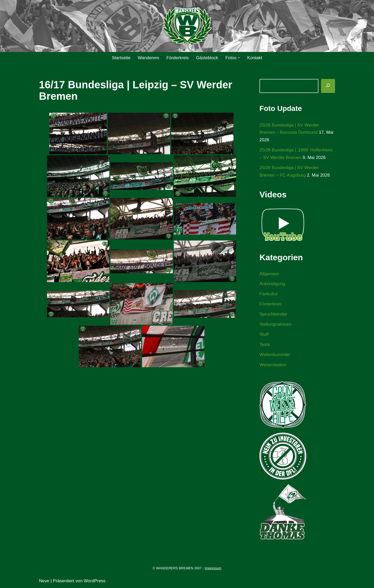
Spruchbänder (273, 314)
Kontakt (255, 58)
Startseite (121, 58)
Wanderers (148, 58)
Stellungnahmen (275, 324)
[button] (239, 58)
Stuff (264, 334)
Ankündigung (272, 284)
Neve (44, 581)
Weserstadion (273, 365)
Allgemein (269, 274)
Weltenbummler (275, 355)
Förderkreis (178, 58)
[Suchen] (328, 86)
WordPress (95, 581)
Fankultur (269, 294)
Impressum (213, 568)
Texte (265, 345)
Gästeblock (207, 58)
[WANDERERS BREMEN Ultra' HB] (187, 26)
